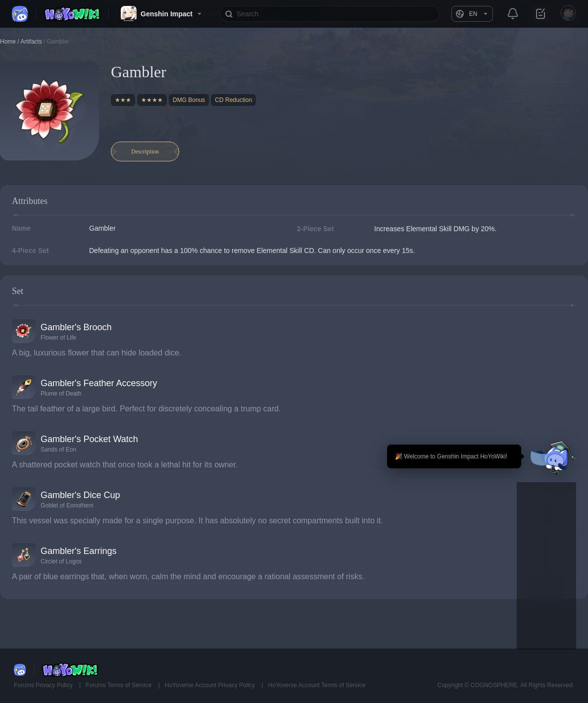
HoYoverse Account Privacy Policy (211, 685)
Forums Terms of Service (119, 685)
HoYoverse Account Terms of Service (317, 685)
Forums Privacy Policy (44, 685)
